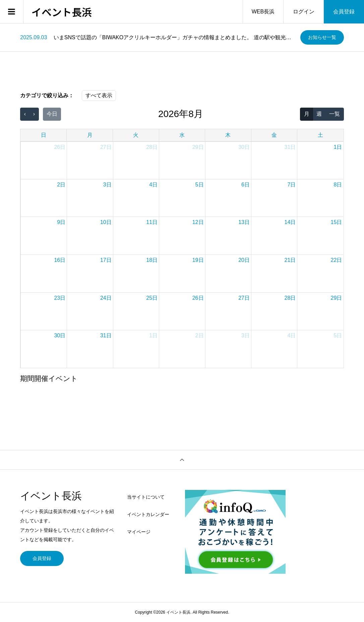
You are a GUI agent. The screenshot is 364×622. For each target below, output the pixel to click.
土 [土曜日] (320, 135)
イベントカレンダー (148, 514)
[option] (158, 38)
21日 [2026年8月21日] (290, 260)
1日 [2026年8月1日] (338, 147)
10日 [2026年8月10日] (106, 222)
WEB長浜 (263, 12)
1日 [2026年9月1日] (153, 335)
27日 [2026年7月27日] (106, 147)
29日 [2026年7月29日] (198, 147)
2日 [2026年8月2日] (61, 185)
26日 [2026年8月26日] (198, 298)
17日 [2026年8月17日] (106, 260)
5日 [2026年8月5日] (200, 185)
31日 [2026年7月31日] (290, 147)
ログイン (304, 12)
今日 (52, 114)
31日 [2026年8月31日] (106, 335)
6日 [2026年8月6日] (246, 185)
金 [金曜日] (274, 135)
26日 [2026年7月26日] (60, 147)
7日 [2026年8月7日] (291, 185)
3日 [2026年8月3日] (107, 185)
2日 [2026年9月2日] (200, 335)
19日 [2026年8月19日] (198, 260)
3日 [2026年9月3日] (246, 335)
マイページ (139, 532)
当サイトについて (146, 497)
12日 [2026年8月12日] (198, 222)
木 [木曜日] (228, 135)
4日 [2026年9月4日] (291, 335)
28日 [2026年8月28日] (290, 298)
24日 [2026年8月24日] (106, 298)
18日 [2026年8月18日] (152, 260)
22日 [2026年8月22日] (337, 260)
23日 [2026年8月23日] (60, 298)
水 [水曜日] (182, 135)
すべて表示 (99, 95)
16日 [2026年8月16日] (60, 260)
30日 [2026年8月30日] (60, 335)
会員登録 (344, 12)
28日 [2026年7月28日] (152, 147)
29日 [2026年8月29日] (337, 298)
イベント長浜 (62, 12)
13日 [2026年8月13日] (244, 222)
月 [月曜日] (90, 135)
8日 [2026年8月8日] (338, 185)
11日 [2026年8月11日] (152, 222)
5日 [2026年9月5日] (338, 335)
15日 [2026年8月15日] (337, 222)
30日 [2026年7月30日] (244, 147)
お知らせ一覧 (322, 37)
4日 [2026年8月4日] (153, 185)
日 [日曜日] (44, 135)
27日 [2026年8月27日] (244, 298)
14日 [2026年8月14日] (290, 222)
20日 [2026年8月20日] (244, 260)
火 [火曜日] (136, 135)
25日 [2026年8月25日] (152, 298)
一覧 (335, 114)
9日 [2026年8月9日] (61, 222)
